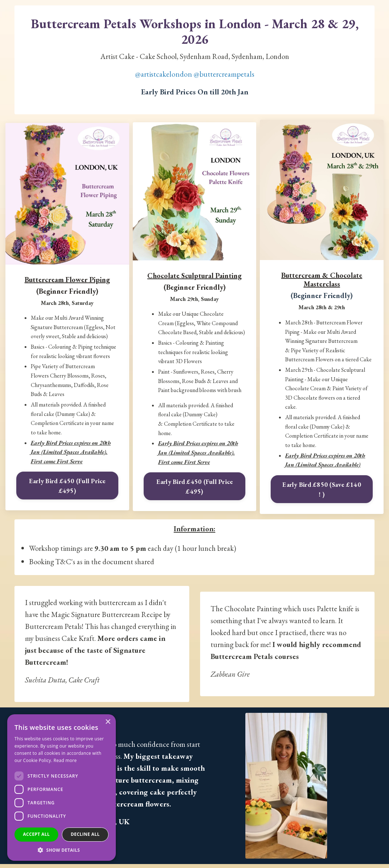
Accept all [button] (37, 834)
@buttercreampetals (224, 74)
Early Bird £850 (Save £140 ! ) (322, 490)
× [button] (108, 722)
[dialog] (62, 788)
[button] (62, 850)
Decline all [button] (85, 834)
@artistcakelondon (164, 74)
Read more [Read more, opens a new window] (65, 760)
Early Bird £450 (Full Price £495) (67, 486)
